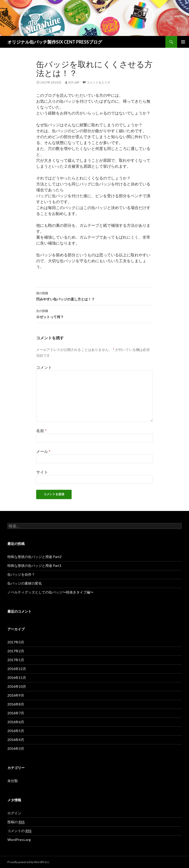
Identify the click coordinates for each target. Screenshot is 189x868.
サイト (42, 472)
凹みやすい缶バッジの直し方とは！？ (94, 296)
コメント (44, 367)
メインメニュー (183, 42)
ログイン (14, 813)
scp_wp (74, 82)
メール (43, 451)
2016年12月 (17, 669)
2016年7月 (16, 713)
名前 (41, 431)
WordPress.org (19, 840)
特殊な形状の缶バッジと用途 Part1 (34, 565)
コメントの (19, 831)
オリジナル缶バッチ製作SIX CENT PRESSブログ (55, 42)
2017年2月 (16, 651)
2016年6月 (16, 722)
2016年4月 (16, 740)
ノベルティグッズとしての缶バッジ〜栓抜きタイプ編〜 (50, 592)
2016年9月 (16, 695)
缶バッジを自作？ (21, 574)
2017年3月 (16, 642)
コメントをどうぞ (98, 82)
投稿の (16, 822)
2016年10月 (17, 686)
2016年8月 (16, 704)
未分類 (13, 781)
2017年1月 (16, 660)
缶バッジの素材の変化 (25, 583)
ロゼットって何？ (94, 313)
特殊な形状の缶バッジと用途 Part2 (34, 557)
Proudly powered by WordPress (28, 862)
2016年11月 (17, 678)
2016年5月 (16, 731)
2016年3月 (16, 748)
